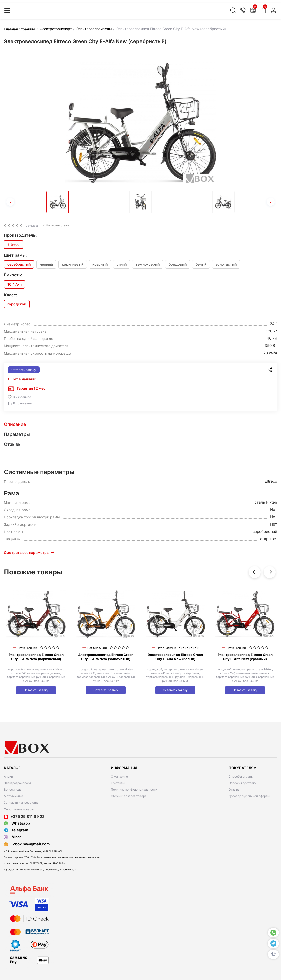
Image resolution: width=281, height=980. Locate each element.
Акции (8, 776)
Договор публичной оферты (249, 796)
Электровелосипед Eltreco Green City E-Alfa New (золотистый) (106, 657)
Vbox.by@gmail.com (30, 844)
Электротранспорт (17, 783)
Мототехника (13, 796)
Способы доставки (242, 783)
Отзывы (234, 790)
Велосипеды (13, 790)
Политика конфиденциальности (134, 790)
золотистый (226, 264)
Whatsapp (17, 823)
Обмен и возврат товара (129, 796)
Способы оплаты (241, 776)
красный (100, 264)
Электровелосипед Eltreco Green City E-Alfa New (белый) (175, 657)
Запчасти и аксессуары (21, 803)
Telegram (16, 830)
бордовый (178, 264)
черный (46, 264)
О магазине (119, 776)
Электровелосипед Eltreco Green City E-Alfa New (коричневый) (36, 657)
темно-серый (148, 264)
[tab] (140, 424)
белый (201, 264)
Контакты (118, 783)
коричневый (73, 264)
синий (122, 264)
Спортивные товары (19, 809)
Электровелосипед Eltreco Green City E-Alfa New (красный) (245, 657)
